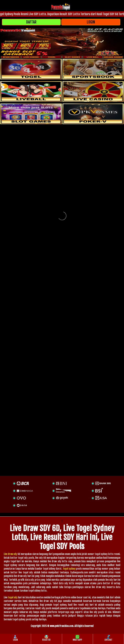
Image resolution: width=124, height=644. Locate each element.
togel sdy (13, 597)
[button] (62, 522)
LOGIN (91, 22)
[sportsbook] (31, 91)
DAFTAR (31, 22)
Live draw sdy (10, 554)
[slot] (93, 69)
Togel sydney (69, 569)
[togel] (31, 69)
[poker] (31, 114)
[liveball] (93, 114)
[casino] (93, 91)
